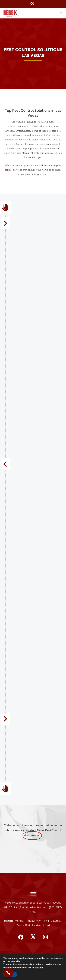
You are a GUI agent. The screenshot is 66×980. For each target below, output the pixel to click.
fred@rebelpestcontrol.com (31, 907)
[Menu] (33, 894)
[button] (21, 937)
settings (39, 968)
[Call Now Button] (8, 973)
